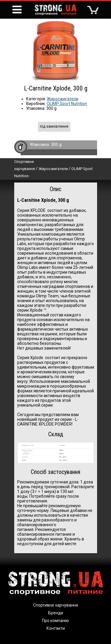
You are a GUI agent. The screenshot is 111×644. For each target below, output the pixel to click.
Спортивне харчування (56, 605)
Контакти (56, 628)
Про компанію (55, 621)
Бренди (56, 613)
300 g (56, 145)
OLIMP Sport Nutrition (67, 104)
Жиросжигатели (63, 99)
